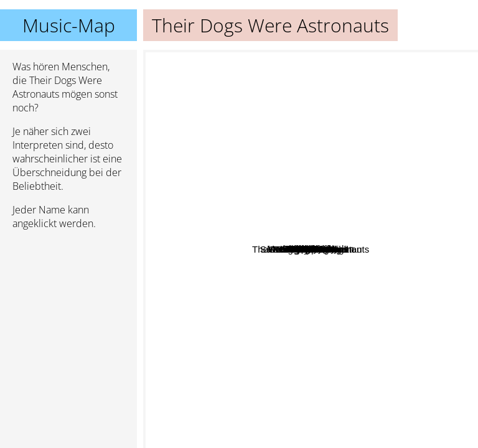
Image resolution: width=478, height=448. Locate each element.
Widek (372, 270)
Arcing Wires (284, 145)
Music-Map (69, 25)
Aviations (279, 361)
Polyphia (439, 305)
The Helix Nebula (338, 296)
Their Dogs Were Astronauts (311, 249)
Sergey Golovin (293, 338)
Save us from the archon (288, 410)
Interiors (307, 143)
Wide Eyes (305, 210)
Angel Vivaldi (324, 262)
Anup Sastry (215, 252)
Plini (439, 262)
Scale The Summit (383, 350)
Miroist (376, 231)
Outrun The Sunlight (209, 350)
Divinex (344, 72)
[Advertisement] (68, 306)
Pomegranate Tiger (253, 300)
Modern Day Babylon (340, 168)
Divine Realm (284, 284)
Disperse (279, 190)
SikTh (223, 127)
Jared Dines (219, 321)
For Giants (305, 181)
